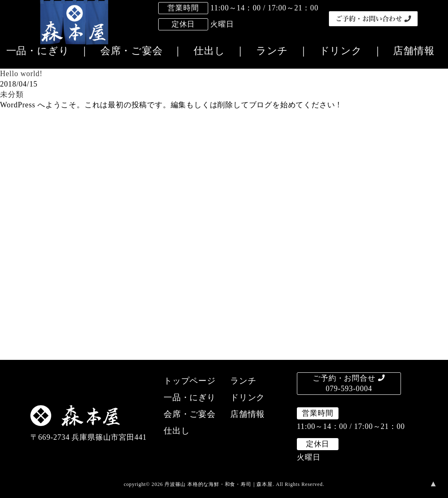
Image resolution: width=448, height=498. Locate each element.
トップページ (190, 381)
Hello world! (21, 74)
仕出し (177, 431)
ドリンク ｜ (346, 51)
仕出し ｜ (214, 51)
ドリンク (248, 397)
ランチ (243, 381)
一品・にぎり (190, 397)
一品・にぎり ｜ (48, 51)
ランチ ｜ (277, 51)
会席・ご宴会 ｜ (137, 51)
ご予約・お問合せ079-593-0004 (349, 383)
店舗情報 (408, 51)
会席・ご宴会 (190, 414)
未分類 (12, 94)
